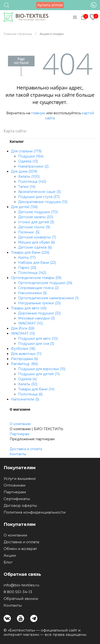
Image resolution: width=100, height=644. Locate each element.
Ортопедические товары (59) (36, 278)
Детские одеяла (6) (35, 247)
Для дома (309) (24, 171)
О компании (20, 424)
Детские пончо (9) (34, 227)
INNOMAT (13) (23, 333)
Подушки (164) (31, 156)
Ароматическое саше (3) (39, 192)
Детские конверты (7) (37, 237)
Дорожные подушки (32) (39, 313)
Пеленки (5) (29, 232)
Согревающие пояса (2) (38, 288)
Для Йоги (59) (23, 328)
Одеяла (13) (28, 161)
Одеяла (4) (27, 379)
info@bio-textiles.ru (21, 585)
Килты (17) (27, 258)
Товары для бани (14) (36, 389)
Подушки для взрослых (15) (42, 369)
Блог (8, 562)
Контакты (18, 454)
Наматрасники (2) (33, 166)
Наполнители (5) (25, 399)
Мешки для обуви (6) (36, 242)
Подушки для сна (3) (36, 344)
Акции (10, 556)
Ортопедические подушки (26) (45, 283)
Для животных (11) (26, 354)
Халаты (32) (28, 384)
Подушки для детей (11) (39, 374)
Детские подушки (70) (38, 212)
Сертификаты (17, 499)
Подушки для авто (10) (38, 339)
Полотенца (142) (32, 182)
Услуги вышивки (20, 479)
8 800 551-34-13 (18, 592)
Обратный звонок (21, 599)
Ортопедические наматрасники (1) (48, 298)
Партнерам (19, 434)
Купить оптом (50, 5)
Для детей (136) (24, 207)
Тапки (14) (27, 187)
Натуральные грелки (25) (39, 303)
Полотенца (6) (30, 394)
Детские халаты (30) (36, 217)
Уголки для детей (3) (36, 222)
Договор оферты (20, 506)
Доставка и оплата (26, 449)
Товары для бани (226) (30, 252)
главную (38, 113)
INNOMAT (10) (30, 323)
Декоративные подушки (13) (43, 202)
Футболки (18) (23, 349)
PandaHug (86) (24, 364)
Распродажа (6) (24, 359)
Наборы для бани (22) (37, 263)
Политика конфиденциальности (35, 512)
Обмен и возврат (20, 549)
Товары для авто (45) (29, 308)
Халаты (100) (29, 176)
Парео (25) (27, 268)
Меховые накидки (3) (36, 318)
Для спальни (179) (26, 151)
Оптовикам (14, 485)
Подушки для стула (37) (39, 197)
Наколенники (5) (32, 293)
